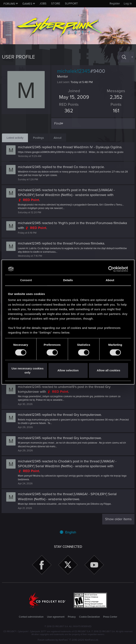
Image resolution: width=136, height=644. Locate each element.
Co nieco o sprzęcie (89, 167)
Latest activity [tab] (15, 138)
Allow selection (68, 371)
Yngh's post (67, 223)
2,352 (116, 97)
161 (116, 111)
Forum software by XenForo (68, 640)
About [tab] (110, 280)
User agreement (56, 617)
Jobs (43, 3)
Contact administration (31, 617)
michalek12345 (30, 147)
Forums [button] (9, 4)
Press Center (110, 617)
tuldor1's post (68, 190)
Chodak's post (69, 461)
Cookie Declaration (89, 617)
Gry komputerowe (88, 415)
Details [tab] (68, 280)
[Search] (124, 57)
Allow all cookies (109, 371)
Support (71, 3)
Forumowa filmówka (112, 223)
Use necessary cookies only (27, 370)
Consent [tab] (26, 280)
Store (56, 3)
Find (58, 123)
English (68, 532)
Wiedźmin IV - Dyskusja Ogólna (98, 147)
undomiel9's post (71, 387)
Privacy (72, 617)
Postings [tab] (38, 138)
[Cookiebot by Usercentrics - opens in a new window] (111, 269)
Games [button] (27, 4)
